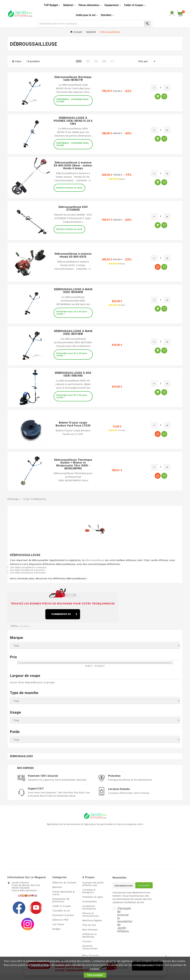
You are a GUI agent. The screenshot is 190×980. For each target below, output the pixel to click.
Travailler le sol (61, 911)
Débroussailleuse (21, 756)
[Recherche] (89, 24)
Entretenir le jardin (63, 915)
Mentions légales (92, 920)
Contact (87, 941)
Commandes (90, 902)
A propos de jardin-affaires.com (93, 884)
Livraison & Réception (89, 891)
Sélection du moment (65, 883)
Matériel (57, 887)
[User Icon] (172, 14)
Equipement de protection (61, 900)
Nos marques (90, 930)
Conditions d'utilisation (89, 907)
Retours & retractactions (91, 915)
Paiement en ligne (93, 897)
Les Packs (58, 924)
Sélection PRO (61, 920)
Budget (57, 929)
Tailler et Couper (62, 906)
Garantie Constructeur (90, 947)
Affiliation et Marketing (90, 935)
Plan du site (89, 925)
